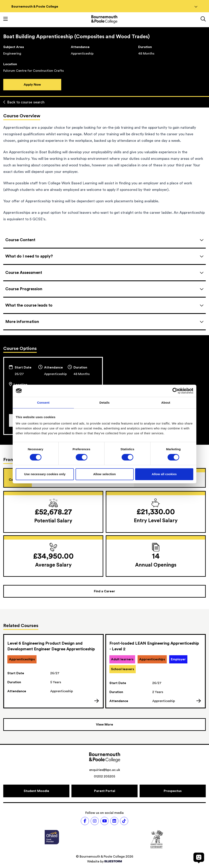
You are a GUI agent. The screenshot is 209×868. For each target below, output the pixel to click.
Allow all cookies (164, 474)
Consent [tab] (43, 403)
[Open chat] (199, 858)
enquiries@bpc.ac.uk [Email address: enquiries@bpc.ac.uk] (105, 770)
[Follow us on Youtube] (104, 821)
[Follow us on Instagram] (95, 821)
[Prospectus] (173, 791)
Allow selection (105, 474)
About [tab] (166, 403)
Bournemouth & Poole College (104, 7)
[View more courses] (104, 725)
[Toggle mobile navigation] (6, 19)
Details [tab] (104, 403)
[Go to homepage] (104, 19)
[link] (53, 671)
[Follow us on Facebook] (85, 821)
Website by (104, 861)
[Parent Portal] (104, 791)
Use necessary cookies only (45, 474)
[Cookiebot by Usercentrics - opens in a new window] (175, 391)
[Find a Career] (104, 591)
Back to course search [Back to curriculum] (24, 102)
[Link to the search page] (203, 19)
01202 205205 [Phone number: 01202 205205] (104, 776)
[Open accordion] (104, 240)
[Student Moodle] (36, 791)
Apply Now (32, 85)
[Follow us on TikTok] (124, 821)
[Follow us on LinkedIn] (114, 821)
